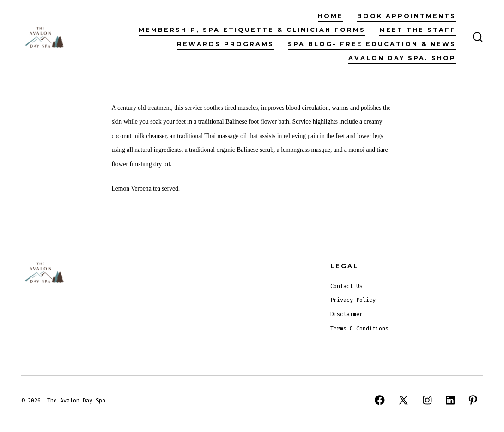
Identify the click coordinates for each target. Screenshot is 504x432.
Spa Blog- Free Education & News (372, 44)
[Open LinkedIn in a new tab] (450, 400)
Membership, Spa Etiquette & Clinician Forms (252, 30)
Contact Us (346, 286)
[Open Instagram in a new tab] (427, 400)
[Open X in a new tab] (403, 400)
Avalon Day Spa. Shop (402, 58)
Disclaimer (346, 314)
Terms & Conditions (359, 329)
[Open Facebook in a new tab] (380, 400)
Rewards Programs (225, 44)
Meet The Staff (418, 30)
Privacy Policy (353, 300)
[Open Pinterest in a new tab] (473, 400)
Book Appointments (407, 16)
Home (331, 16)
